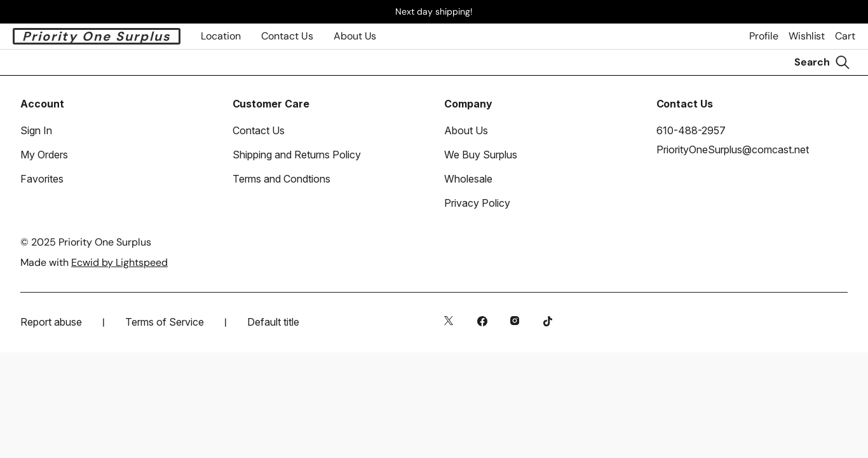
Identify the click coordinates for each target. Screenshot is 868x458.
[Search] (822, 62)
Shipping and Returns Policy (297, 155)
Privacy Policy (477, 203)
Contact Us (259, 130)
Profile (763, 36)
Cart (845, 36)
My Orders (44, 155)
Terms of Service (165, 322)
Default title (273, 322)
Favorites (42, 179)
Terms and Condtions (281, 179)
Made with (94, 262)
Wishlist (807, 36)
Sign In (36, 130)
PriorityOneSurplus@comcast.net (733, 149)
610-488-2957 (691, 130)
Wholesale (468, 179)
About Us (355, 36)
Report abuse (51, 322)
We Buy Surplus (481, 155)
